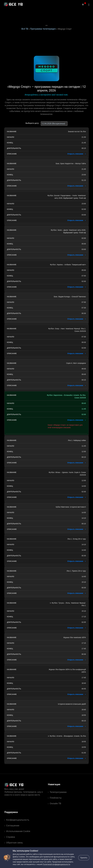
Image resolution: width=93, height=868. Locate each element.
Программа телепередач (43, 29)
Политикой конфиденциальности (56, 864)
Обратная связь (14, 843)
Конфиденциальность (17, 820)
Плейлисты (55, 798)
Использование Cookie (17, 831)
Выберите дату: (32, 123)
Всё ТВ (25, 29)
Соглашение (12, 825)
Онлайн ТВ (55, 803)
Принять (84, 858)
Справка (10, 837)
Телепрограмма (57, 792)
